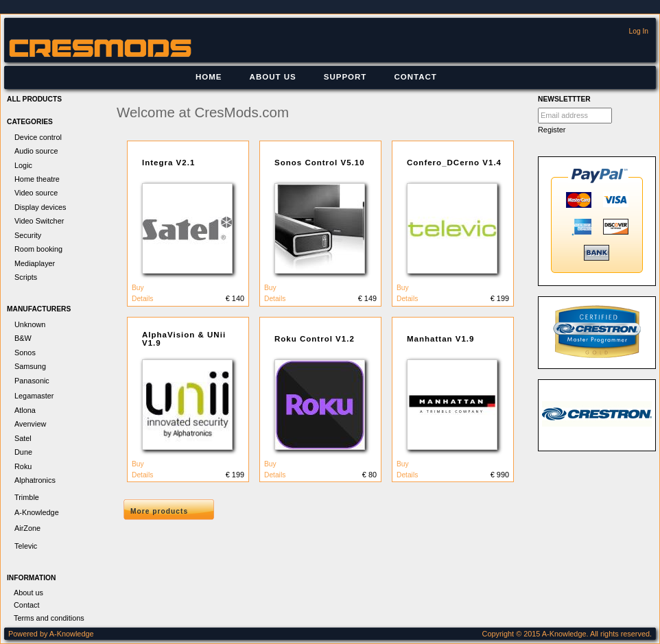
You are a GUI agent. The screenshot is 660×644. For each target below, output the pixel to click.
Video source (36, 193)
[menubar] (316, 77)
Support (345, 77)
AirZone (27, 528)
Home (209, 77)
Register (552, 130)
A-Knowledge (37, 512)
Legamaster (34, 396)
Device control (38, 137)
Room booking (38, 249)
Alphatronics (35, 480)
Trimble (27, 497)
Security (28, 235)
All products (34, 99)
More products (159, 511)
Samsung (30, 366)
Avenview (30, 424)
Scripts (26, 277)
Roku (23, 466)
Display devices (40, 207)
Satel (23, 438)
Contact (415, 77)
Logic (23, 165)
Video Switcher (39, 221)
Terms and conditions (49, 618)
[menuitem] (209, 77)
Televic (26, 546)
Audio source (36, 151)
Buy (138, 288)
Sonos (25, 353)
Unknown (30, 324)
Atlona (25, 410)
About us (273, 77)
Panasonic (32, 381)
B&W (23, 338)
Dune (23, 452)
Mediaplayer (35, 263)
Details (142, 299)
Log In (639, 31)
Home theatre (37, 179)
